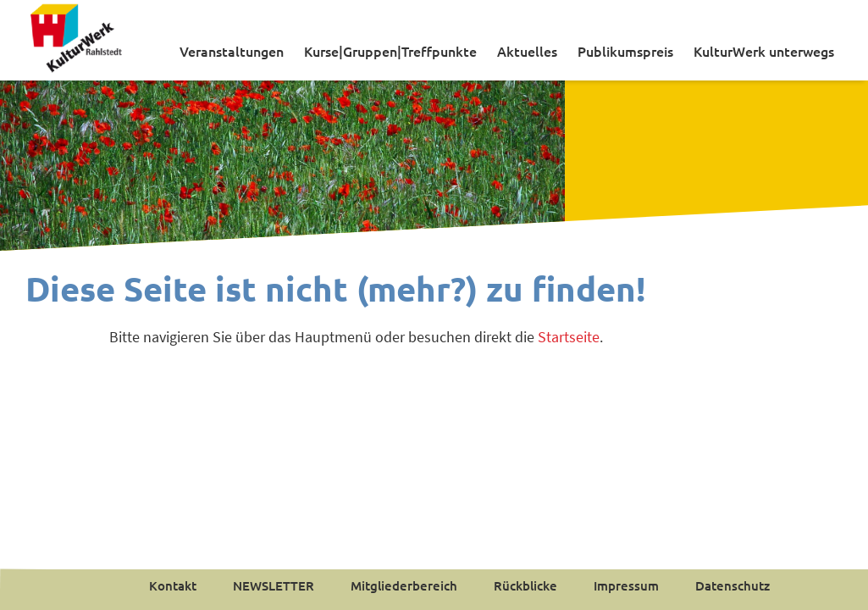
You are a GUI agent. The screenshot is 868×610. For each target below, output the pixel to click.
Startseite (569, 337)
